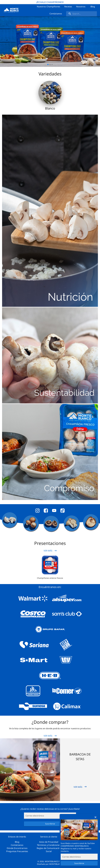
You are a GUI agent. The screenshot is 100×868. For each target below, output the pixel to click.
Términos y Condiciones (49, 845)
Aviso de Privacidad (49, 842)
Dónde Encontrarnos (17, 848)
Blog (17, 842)
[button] (50, 565)
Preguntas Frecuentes (17, 851)
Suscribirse (79, 863)
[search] (82, 14)
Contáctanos (17, 845)
